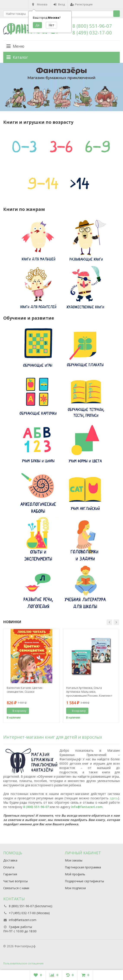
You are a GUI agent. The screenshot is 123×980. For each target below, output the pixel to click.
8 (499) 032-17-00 (92, 33)
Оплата (9, 867)
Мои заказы (74, 860)
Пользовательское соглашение (23, 963)
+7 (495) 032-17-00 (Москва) (29, 913)
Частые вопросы (15, 881)
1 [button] (57, 108)
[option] (61, 87)
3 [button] (61, 108)
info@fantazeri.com (87, 807)
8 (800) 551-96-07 (92, 26)
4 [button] (64, 108)
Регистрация (81, 4)
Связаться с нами (16, 888)
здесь (114, 798)
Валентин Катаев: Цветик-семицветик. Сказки (25, 690)
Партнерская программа (83, 867)
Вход (59, 4)
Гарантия (10, 874)
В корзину (17, 711)
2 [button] (59, 108)
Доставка (10, 860)
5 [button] (66, 108)
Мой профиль (75, 874)
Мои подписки (75, 888)
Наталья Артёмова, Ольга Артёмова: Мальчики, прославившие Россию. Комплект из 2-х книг (89, 692)
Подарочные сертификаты (84, 881)
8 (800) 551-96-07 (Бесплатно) (31, 906)
